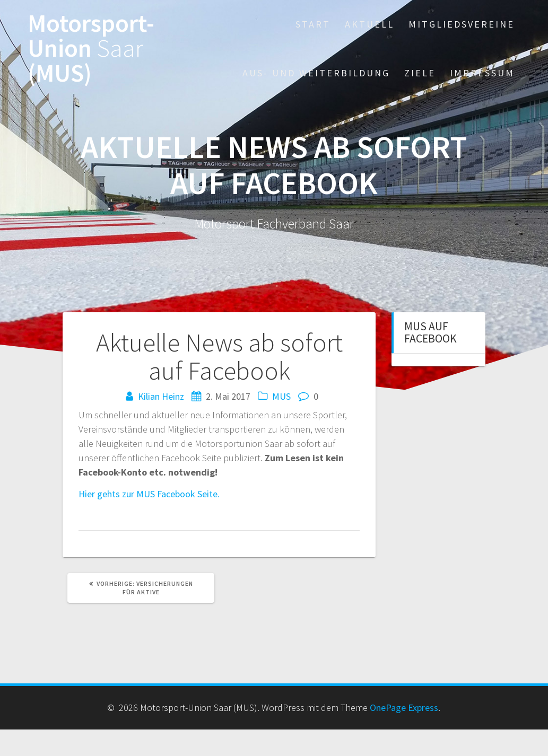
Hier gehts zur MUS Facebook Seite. (149, 494)
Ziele (420, 73)
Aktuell (369, 24)
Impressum (482, 73)
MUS (281, 396)
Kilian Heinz (161, 396)
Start (313, 24)
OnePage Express (404, 707)
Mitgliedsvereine (462, 24)
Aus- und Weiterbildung (316, 73)
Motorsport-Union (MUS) (91, 48)
